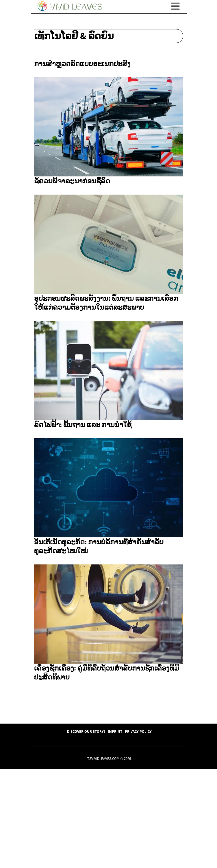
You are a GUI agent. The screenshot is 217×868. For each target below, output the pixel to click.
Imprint (115, 831)
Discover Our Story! (86, 831)
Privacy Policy (138, 831)
